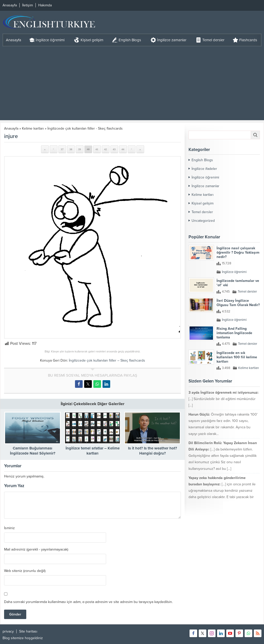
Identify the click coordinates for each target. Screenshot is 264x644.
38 (71, 149)
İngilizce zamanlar (205, 186)
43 (114, 149)
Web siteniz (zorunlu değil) (25, 571)
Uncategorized (203, 221)
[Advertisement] (132, 85)
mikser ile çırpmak (225, 513)
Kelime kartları (33, 128)
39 (79, 149)
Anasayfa (11, 128)
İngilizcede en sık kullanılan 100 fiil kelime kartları (237, 357)
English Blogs (202, 160)
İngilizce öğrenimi (205, 177)
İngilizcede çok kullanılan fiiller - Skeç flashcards (85, 128)
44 (123, 149)
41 (97, 149)
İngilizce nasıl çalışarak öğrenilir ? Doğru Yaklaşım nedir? (238, 252)
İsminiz (9, 528)
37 (62, 149)
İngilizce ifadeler (204, 169)
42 (105, 149)
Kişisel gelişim (203, 203)
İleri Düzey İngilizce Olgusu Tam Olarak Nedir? (238, 303)
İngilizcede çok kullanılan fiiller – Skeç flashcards (107, 360)
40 (88, 149)
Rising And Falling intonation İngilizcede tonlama (234, 333)
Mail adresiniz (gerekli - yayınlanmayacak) (36, 550)
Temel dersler (202, 212)
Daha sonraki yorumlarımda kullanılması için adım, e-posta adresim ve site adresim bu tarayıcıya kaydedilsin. (88, 602)
